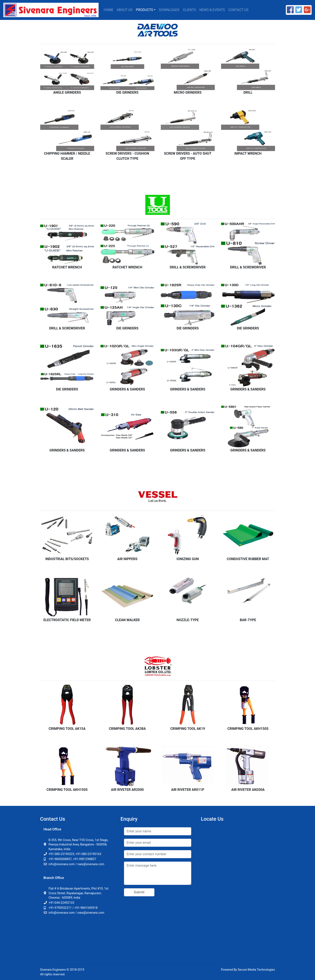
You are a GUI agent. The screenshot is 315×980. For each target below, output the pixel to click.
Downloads (169, 10)
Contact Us (238, 10)
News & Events (212, 10)
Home (108, 10)
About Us (124, 10)
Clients (189, 10)
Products (144, 10)
